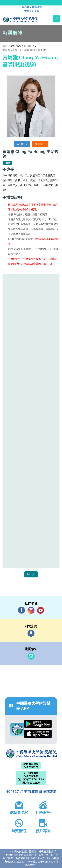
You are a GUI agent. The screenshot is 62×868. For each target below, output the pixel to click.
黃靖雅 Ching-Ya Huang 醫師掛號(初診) (25, 50)
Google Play (38, 724)
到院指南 (31, 633)
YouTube (40, 610)
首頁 (5, 46)
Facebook (22, 610)
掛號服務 (29, 46)
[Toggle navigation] (56, 19)
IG (31, 610)
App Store (38, 734)
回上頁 (31, 574)
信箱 (31, 656)
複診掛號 (22, 144)
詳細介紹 (40, 144)
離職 (8, 163)
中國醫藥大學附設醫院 (31, 754)
